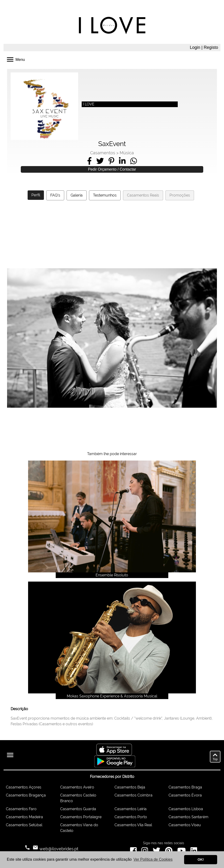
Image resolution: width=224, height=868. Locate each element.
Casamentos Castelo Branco (78, 798)
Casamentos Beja (130, 787)
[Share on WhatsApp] (134, 161)
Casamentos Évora (185, 795)
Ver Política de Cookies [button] (153, 859)
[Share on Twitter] (100, 161)
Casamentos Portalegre (81, 817)
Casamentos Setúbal (24, 825)
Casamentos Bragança (26, 795)
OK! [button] (201, 860)
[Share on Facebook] (89, 161)
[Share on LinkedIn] (122, 161)
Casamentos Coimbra (133, 795)
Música (127, 153)
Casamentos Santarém (188, 817)
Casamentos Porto (131, 817)
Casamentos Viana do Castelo (79, 828)
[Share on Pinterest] (111, 161)
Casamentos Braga (185, 787)
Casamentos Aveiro (77, 787)
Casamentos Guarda (78, 809)
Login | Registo (204, 47)
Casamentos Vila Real (133, 825)
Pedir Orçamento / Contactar (112, 169)
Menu (15, 59)
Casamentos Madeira (24, 817)
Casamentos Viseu (185, 825)
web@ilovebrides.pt (58, 849)
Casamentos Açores (24, 787)
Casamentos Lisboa (186, 809)
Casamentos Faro (21, 809)
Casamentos (103, 153)
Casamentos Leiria (131, 809)
